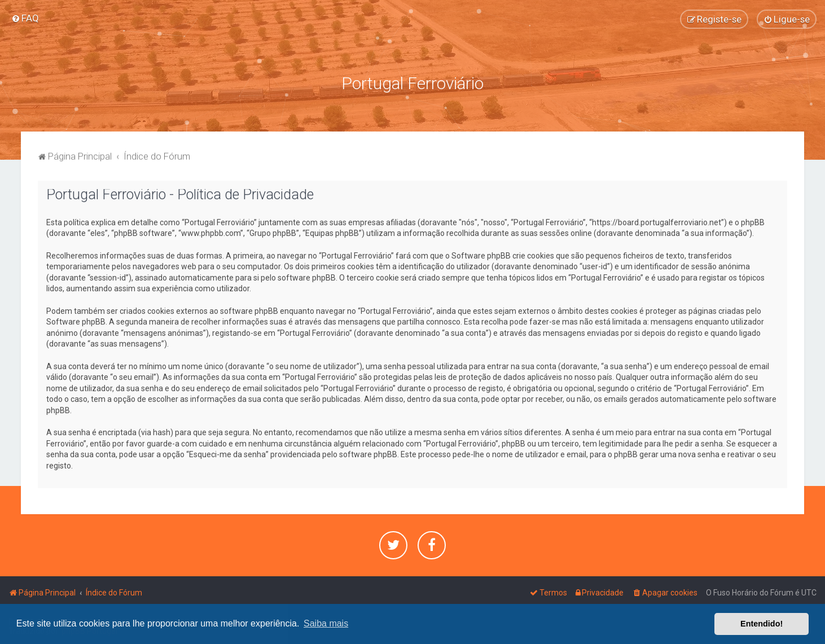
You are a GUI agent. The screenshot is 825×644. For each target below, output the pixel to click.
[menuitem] (25, 18)
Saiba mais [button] (326, 623)
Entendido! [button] (762, 624)
